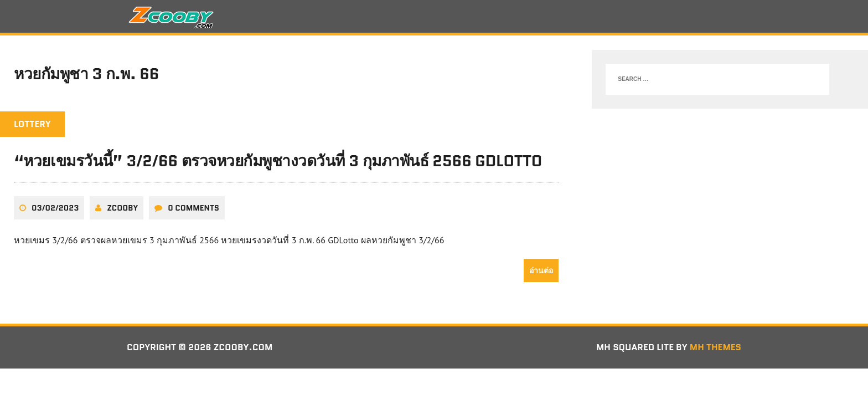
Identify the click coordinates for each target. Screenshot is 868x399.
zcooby (122, 208)
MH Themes (715, 347)
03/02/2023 (55, 208)
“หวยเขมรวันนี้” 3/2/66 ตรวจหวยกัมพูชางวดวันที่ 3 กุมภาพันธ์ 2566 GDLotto (278, 161)
